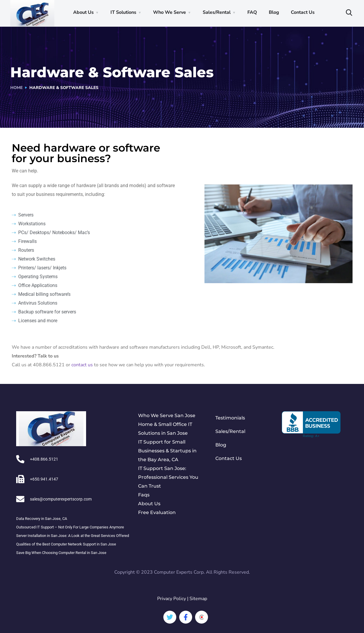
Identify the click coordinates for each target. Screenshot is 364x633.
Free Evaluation (157, 512)
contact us (82, 365)
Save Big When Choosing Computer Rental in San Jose (61, 553)
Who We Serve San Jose (167, 415)
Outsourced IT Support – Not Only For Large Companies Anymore (70, 527)
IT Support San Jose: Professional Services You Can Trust (168, 477)
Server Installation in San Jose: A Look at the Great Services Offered (73, 536)
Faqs (144, 495)
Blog (274, 12)
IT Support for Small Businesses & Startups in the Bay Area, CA (167, 451)
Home (16, 88)
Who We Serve (170, 12)
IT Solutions (123, 12)
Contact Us (303, 12)
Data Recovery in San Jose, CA (42, 519)
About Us (83, 12)
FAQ (252, 12)
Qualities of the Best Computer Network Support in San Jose (66, 544)
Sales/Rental (217, 12)
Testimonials (230, 418)
